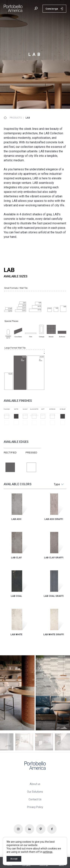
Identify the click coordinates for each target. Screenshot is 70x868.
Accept (14, 859)
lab (28, 118)
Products (16, 118)
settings (48, 852)
